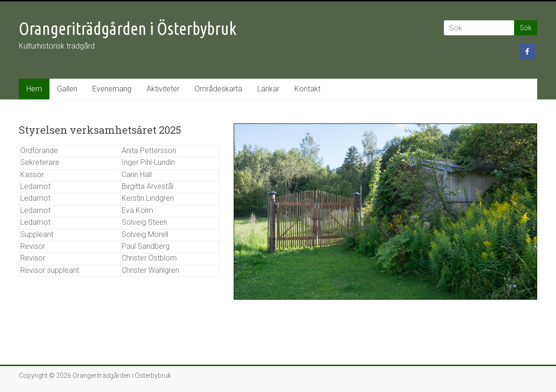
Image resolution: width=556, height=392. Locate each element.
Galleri (67, 89)
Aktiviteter (163, 89)
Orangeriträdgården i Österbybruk (128, 29)
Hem (34, 89)
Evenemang (112, 89)
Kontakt (307, 89)
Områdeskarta (218, 89)
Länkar (268, 89)
